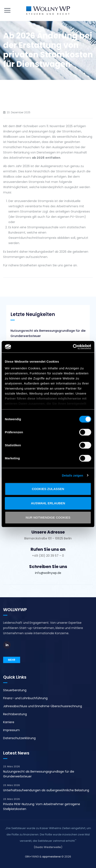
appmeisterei (51, 857)
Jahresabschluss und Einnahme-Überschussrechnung (43, 706)
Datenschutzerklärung (19, 738)
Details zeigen (72, 475)
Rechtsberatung (15, 714)
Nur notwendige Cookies (48, 517)
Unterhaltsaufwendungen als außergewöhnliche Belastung (46, 790)
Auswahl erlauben (48, 503)
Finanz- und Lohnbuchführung (25, 698)
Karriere (9, 722)
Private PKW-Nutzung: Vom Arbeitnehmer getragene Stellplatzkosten (42, 807)
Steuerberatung (15, 690)
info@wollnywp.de (48, 573)
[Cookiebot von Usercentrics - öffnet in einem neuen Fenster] (73, 347)
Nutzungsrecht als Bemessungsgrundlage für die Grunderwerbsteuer (48, 333)
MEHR (12, 660)
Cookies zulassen (48, 489)
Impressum (11, 730)
